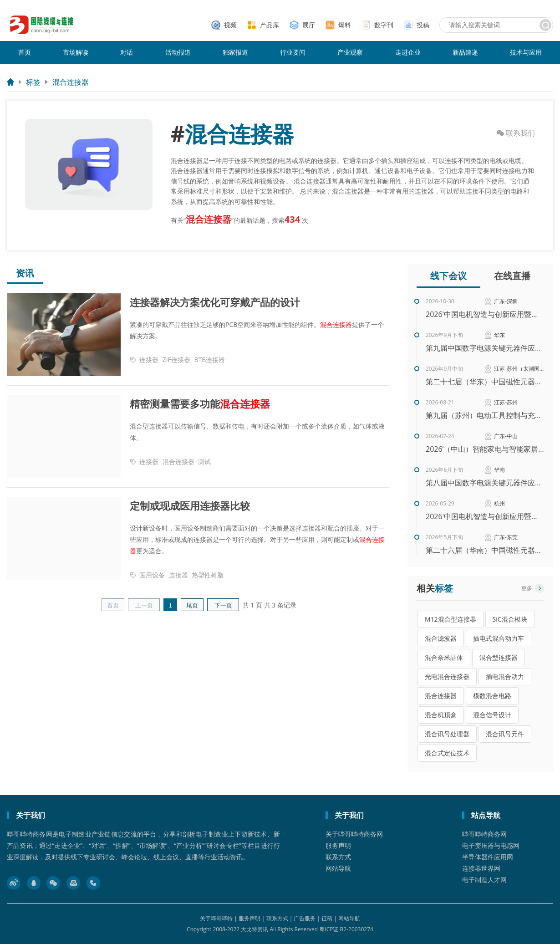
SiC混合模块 (510, 619)
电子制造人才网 (484, 880)
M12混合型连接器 (451, 619)
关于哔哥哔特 (216, 918)
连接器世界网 (481, 868)
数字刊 (384, 25)
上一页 (144, 605)
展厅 (309, 25)
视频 (230, 25)
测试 (204, 462)
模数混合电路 (492, 696)
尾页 (192, 605)
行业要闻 (293, 52)
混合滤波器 (441, 638)
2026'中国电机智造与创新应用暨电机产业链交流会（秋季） (485, 314)
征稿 (327, 918)
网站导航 (338, 868)
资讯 (25, 273)
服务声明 (338, 845)
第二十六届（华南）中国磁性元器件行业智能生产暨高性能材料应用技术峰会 (485, 550)
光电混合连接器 (447, 676)
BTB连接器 (209, 360)
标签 (33, 82)
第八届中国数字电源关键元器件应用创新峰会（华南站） (485, 483)
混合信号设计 (492, 715)
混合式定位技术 (447, 753)
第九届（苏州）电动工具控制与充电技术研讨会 (485, 415)
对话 (127, 52)
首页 (25, 52)
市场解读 (76, 52)
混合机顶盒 (441, 715)
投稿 (423, 25)
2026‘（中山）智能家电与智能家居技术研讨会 (485, 449)
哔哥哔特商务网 (484, 834)
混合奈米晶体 (444, 657)
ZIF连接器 (176, 360)
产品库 (270, 25)
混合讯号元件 (505, 734)
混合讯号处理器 (447, 734)
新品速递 (465, 52)
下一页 (223, 605)
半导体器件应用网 (488, 857)
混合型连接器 (499, 657)
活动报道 (178, 52)
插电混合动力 (505, 676)
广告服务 (305, 918)
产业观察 (350, 52)
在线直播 (512, 276)
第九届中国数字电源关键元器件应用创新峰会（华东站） (485, 348)
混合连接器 (71, 82)
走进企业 (408, 52)
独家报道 (235, 52)
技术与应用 (526, 52)
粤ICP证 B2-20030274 (346, 929)
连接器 (149, 360)
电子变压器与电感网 (491, 845)
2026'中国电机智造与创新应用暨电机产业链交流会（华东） (485, 516)
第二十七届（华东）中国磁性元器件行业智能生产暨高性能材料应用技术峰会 (485, 382)
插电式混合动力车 (499, 638)
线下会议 (448, 276)
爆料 (345, 25)
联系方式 (338, 857)
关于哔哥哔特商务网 (354, 834)
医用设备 (152, 575)
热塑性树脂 (208, 575)
